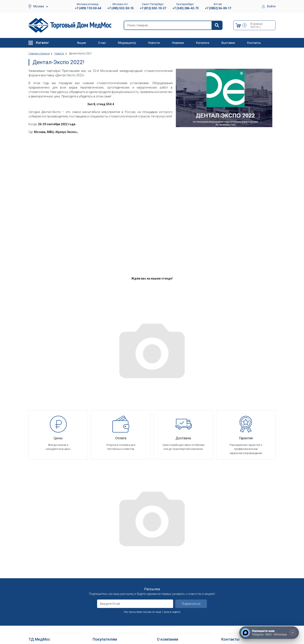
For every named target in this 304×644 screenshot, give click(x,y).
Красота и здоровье (42, 576)
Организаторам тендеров (174, 571)
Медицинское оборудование (47, 545)
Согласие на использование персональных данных (111, 587)
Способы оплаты (104, 555)
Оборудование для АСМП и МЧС (49, 560)
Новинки (178, 43)
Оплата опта (165, 581)
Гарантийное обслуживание (111, 560)
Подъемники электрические (47, 635)
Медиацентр (127, 43)
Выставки (228, 43)
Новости (154, 43)
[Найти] (217, 25)
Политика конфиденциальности (113, 571)
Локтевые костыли (41, 594)
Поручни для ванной (42, 624)
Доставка (99, 550)
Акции (81, 43)
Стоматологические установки (49, 565)
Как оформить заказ (106, 545)
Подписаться (191, 500)
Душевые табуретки (42, 629)
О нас (102, 43)
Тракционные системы (43, 571)
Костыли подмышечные (44, 605)
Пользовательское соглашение (113, 565)
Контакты (254, 43)
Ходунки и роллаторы (43, 610)
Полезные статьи (168, 625)
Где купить (164, 591)
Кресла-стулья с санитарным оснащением (47, 617)
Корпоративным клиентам (174, 565)
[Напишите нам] (269, 633)
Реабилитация (37, 555)
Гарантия (163, 586)
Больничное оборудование (46, 550)
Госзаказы (164, 576)
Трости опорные (39, 599)
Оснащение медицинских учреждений (181, 550)
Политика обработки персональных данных (116, 578)
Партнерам (164, 560)
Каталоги (203, 43)
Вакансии (163, 555)
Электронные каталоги (172, 615)
